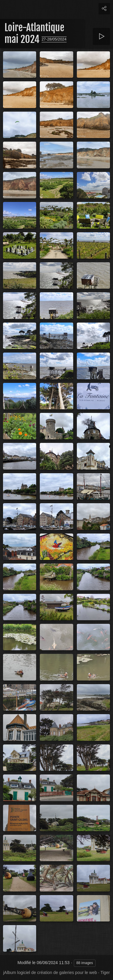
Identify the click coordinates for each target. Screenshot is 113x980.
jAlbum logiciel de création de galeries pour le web (50, 972)
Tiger (105, 972)
